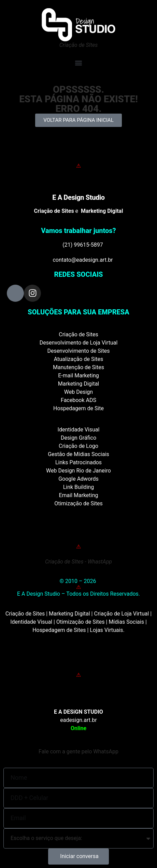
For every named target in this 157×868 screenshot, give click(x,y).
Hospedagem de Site (78, 408)
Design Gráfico (78, 438)
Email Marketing (78, 495)
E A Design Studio (78, 197)
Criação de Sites (78, 334)
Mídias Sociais (126, 622)
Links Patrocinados (78, 462)
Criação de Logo (78, 446)
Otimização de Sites (78, 503)
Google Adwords (78, 479)
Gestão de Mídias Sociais (78, 454)
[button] (78, 63)
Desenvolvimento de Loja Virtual (79, 343)
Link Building (79, 487)
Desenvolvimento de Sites (78, 351)
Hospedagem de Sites (59, 630)
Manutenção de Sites (78, 367)
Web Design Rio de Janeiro (78, 471)
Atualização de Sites (79, 359)
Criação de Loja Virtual (121, 614)
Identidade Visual (79, 430)
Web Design (78, 392)
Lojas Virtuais (106, 630)
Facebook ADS (78, 400)
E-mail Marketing (78, 375)
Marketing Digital (79, 384)
